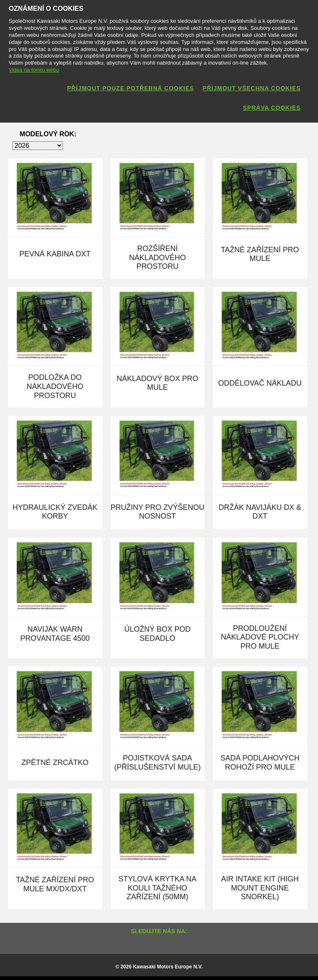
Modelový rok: (48, 134)
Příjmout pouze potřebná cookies (130, 88)
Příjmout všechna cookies (252, 88)
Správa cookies (272, 108)
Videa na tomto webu (34, 70)
